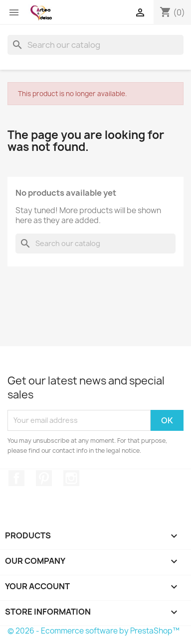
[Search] (95, 45)
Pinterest (44, 478)
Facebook (16, 478)
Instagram (71, 478)
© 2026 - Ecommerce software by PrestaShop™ (94, 631)
